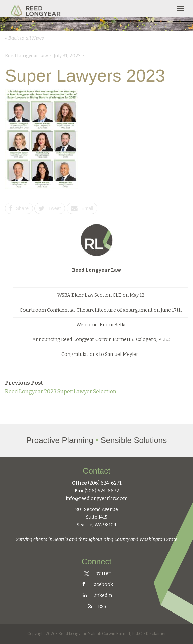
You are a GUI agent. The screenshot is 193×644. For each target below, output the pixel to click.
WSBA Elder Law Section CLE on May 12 (101, 295)
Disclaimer (156, 634)
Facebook (97, 585)
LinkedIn (97, 596)
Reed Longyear (36, 9)
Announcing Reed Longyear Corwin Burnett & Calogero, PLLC (101, 340)
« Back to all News (25, 38)
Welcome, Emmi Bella (101, 325)
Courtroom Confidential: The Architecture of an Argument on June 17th (101, 310)
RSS (97, 607)
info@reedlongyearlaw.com (97, 498)
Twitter (97, 573)
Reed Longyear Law (96, 270)
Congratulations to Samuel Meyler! (101, 354)
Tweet (50, 208)
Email (82, 208)
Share (19, 208)
